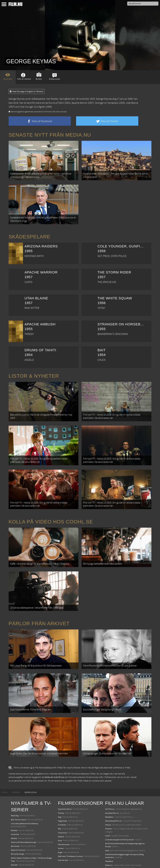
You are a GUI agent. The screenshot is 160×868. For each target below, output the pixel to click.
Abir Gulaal (15, 821)
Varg (60, 792)
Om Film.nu (110, 784)
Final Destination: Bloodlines (22, 844)
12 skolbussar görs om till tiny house (119, 815)
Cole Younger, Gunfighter (32, 107)
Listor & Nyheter (34, 371)
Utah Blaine (132, 103)
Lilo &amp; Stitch (18, 858)
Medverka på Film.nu (113, 796)
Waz (60, 804)
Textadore (109, 836)
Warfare (14, 813)
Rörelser (14, 805)
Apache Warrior (79, 103)
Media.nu (109, 840)
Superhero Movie (65, 784)
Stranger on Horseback (107, 103)
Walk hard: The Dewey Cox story (70, 831)
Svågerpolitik (110, 847)
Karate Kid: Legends (19, 862)
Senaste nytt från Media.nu (50, 135)
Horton (61, 823)
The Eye (61, 788)
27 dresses (62, 800)
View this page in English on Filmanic (26, 92)
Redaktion (109, 792)
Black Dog (15, 791)
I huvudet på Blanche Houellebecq (25, 798)
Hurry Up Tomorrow (19, 848)
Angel (60, 827)
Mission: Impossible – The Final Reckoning (27, 851)
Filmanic (109, 804)
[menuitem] (5, 767)
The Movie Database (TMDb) (83, 749)
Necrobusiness (64, 819)
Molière (61, 812)
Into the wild (63, 835)
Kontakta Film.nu (112, 788)
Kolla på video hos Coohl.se (51, 509)
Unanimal (15, 809)
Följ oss (108, 800)
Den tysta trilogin (18, 829)
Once (60, 815)
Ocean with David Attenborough (24, 817)
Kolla (107, 825)
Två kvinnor (63, 808)
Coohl (108, 811)
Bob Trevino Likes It (19, 795)
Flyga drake (62, 796)
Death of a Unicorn (18, 825)
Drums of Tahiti (56, 103)
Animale (14, 840)
